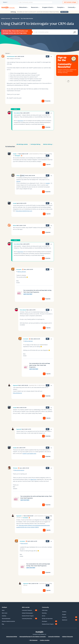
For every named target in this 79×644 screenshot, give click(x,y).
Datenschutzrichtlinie (12, 637)
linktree (18, 181)
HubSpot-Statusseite (67, 637)
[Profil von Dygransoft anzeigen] (15, 385)
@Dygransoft (24, 543)
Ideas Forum (33, 479)
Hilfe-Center (5, 613)
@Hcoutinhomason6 (19, 470)
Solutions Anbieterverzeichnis (8, 621)
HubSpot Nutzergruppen (27, 613)
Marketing (44, 613)
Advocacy (64, 617)
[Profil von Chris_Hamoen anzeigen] (17, 113)
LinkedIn (48, 183)
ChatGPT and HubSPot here (29, 454)
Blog (3, 624)
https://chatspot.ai (17, 393)
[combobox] (35, 2)
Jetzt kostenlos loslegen (70, 2)
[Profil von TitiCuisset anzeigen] (15, 468)
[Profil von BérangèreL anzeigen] (18, 156)
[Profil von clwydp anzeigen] (15, 154)
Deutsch (4, 2)
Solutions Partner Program (28, 616)
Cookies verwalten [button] (45, 640)
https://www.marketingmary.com (24, 211)
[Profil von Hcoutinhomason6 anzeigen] (11, 57)
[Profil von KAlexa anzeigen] (15, 226)
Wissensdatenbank (6, 619)
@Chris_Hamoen (22, 272)
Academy (4, 616)
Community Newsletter (27, 619)
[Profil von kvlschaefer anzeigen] (19, 269)
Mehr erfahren (64, 12)
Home (3, 610)
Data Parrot (20, 121)
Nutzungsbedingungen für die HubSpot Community (33, 637)
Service (44, 616)
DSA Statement (34, 640)
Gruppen (64, 614)
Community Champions (27, 610)
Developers (45, 621)
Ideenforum (65, 620)
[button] (51, 57)
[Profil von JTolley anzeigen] (18, 176)
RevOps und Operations (47, 619)
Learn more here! (28, 294)
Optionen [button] (7, 53)
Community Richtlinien (54, 637)
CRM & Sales (45, 610)
